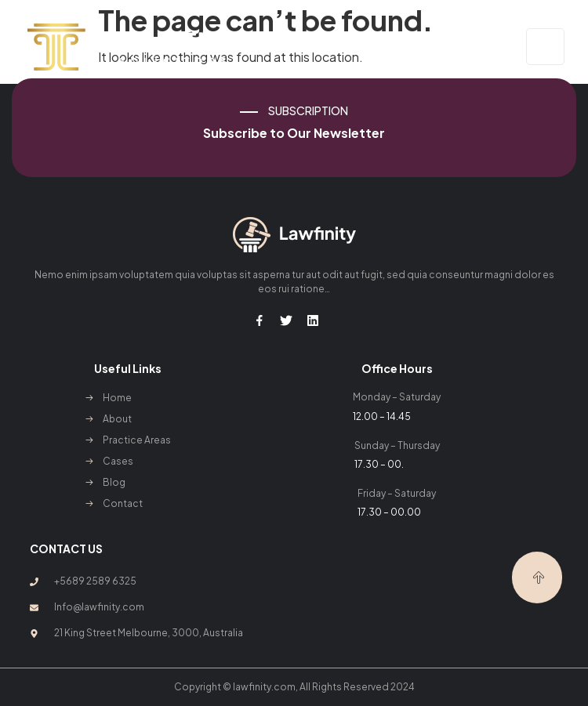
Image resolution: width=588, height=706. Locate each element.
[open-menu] (545, 47)
